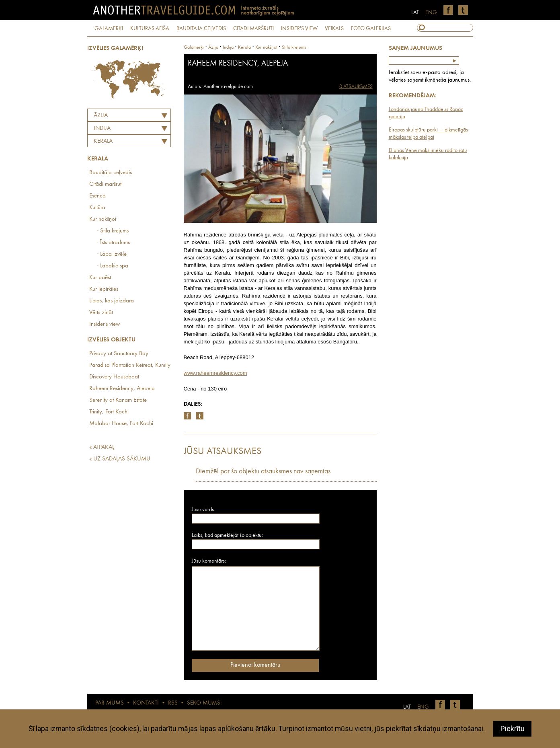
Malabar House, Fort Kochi (121, 424)
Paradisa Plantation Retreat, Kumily (130, 365)
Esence (97, 196)
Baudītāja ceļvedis (111, 173)
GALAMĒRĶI (109, 29)
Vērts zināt (101, 313)
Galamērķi (194, 47)
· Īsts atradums (114, 243)
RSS (173, 703)
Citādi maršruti (106, 184)
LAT (415, 12)
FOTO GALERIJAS (371, 29)
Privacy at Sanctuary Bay (119, 354)
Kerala (103, 141)
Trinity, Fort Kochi (109, 412)
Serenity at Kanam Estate (118, 400)
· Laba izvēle (112, 254)
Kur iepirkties (104, 289)
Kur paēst (100, 278)
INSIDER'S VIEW (299, 29)
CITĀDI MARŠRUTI (253, 29)
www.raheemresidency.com (215, 373)
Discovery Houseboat (114, 377)
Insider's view (105, 324)
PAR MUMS (110, 703)
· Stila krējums (113, 231)
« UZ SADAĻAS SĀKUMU (120, 459)
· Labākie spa (113, 266)
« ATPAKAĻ (102, 447)
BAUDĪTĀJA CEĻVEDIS (201, 29)
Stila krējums (294, 47)
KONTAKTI (146, 703)
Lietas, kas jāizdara (112, 301)
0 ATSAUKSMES (356, 87)
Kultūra (97, 208)
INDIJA (102, 128)
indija (228, 47)
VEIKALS (334, 29)
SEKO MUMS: (204, 703)
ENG (431, 12)
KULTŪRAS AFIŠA (150, 29)
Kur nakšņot (103, 219)
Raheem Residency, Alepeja (122, 389)
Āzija (101, 116)
